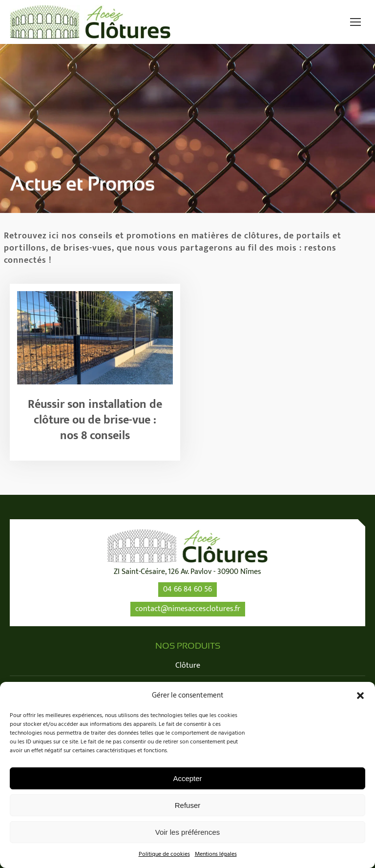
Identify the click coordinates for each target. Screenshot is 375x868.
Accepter (187, 778)
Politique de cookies (164, 854)
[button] (360, 696)
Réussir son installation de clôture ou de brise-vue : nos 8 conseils (95, 420)
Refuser (188, 805)
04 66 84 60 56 (187, 589)
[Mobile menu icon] (355, 22)
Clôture (188, 666)
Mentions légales (216, 854)
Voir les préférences (188, 832)
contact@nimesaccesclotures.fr (188, 609)
